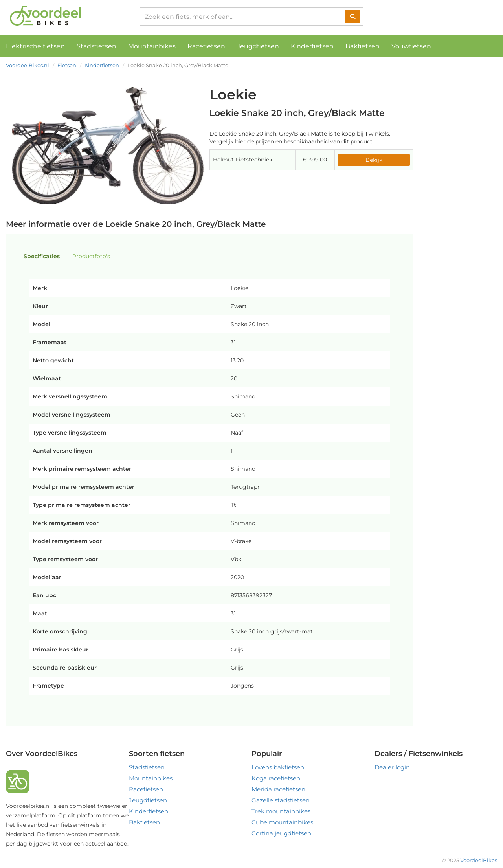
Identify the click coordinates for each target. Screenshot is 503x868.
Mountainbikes (152, 46)
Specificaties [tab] (42, 256)
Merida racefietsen (278, 789)
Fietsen (67, 65)
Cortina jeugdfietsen (281, 833)
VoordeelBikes (479, 860)
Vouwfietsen (411, 46)
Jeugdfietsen (258, 46)
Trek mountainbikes (281, 811)
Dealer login (392, 767)
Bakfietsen (363, 46)
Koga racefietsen (276, 778)
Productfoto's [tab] (91, 256)
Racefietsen (206, 46)
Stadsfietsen (96, 46)
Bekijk (374, 160)
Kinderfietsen (312, 46)
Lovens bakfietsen (278, 767)
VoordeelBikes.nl (28, 65)
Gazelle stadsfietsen (281, 800)
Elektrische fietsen (35, 46)
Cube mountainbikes (282, 822)
